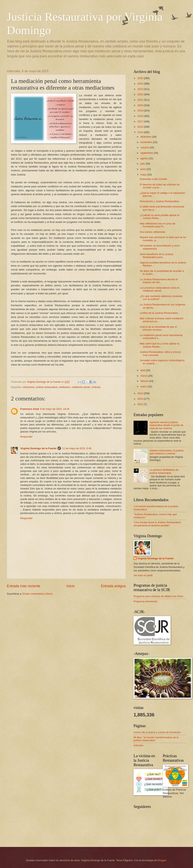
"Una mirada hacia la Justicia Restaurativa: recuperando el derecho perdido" (157, 524)
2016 (141, 127)
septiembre (147, 153)
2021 (141, 100)
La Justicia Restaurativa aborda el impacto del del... (159, 281)
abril (143, 370)
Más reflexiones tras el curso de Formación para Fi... (158, 225)
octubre (145, 147)
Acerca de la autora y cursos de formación (157, 732)
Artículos (138, 745)
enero (144, 386)
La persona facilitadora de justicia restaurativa (164, 471)
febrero (145, 381)
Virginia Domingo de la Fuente (38, 448)
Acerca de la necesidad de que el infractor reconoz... (158, 328)
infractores (29, 387)
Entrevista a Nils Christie (153, 179)
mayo (144, 175)
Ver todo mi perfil (143, 575)
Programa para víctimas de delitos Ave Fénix (158, 596)
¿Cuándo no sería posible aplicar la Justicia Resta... (160, 217)
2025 (141, 78)
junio (143, 169)
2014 (141, 393)
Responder (26, 437)
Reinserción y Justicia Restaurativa (159, 201)
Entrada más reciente (23, 586)
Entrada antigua (113, 586)
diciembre (146, 137)
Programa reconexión (146, 601)
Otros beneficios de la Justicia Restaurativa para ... (156, 256)
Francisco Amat (30, 409)
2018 (141, 116)
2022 (141, 94)
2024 (141, 84)
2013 (141, 399)
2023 (141, 89)
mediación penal (81, 387)
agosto (144, 158)
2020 (141, 105)
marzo (144, 376)
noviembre (147, 142)
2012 (141, 404)
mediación (64, 387)
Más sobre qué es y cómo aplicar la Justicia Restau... (160, 345)
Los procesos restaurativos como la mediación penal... (160, 289)
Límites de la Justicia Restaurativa (159, 313)
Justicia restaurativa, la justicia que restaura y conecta (166, 452)
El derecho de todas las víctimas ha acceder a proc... (160, 186)
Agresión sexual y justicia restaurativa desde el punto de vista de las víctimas (166, 425)
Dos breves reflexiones (153, 232)
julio (143, 164)
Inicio (71, 586)
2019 (141, 111)
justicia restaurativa (47, 387)
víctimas (96, 387)
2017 (141, 121)
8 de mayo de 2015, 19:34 (55, 409)
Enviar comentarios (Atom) (38, 594)
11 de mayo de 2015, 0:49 (77, 448)
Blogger (162, 860)
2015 (141, 132)
